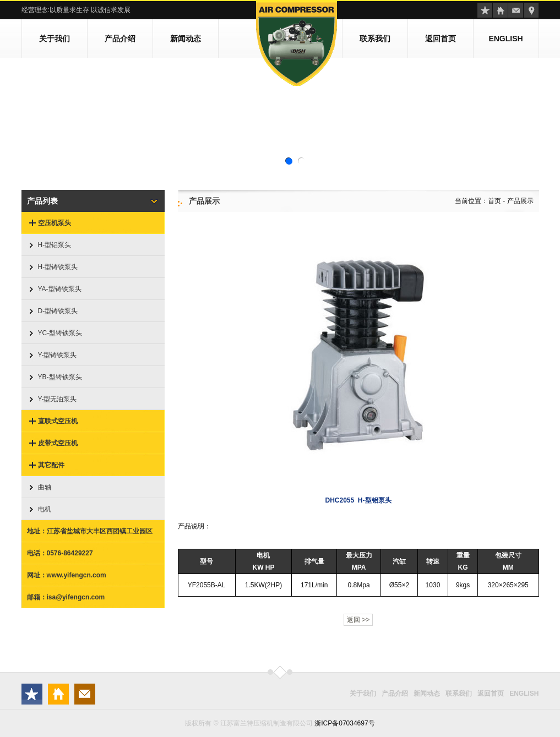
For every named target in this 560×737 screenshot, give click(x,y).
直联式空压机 (58, 421)
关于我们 (55, 39)
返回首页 (441, 39)
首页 (494, 201)
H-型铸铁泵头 (58, 267)
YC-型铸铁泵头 (60, 333)
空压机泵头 (55, 223)
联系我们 (375, 39)
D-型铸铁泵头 (58, 311)
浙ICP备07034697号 (344, 723)
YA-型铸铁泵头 (60, 289)
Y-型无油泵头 (58, 399)
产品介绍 (120, 39)
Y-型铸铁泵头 (58, 355)
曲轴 (45, 487)
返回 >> (358, 620)
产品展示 (520, 201)
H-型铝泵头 (55, 245)
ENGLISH (505, 39)
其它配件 (51, 465)
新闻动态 (186, 39)
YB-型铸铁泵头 (60, 377)
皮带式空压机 (58, 443)
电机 (45, 509)
